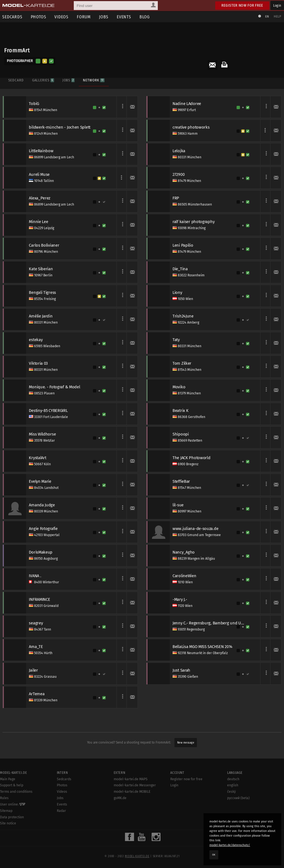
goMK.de (120, 823)
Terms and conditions (16, 817)
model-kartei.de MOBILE (132, 817)
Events (125, 17)
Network (94, 80)
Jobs (104, 17)
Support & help (12, 811)
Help (277, 17)
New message (186, 743)
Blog (145, 17)
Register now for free (242, 5)
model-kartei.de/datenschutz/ (230, 845)
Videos (62, 17)
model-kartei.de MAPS (131, 804)
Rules (4, 823)
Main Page (8, 804)
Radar (61, 836)
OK (214, 855)
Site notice (8, 849)
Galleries (43, 80)
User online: (13, 829)
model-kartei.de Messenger (135, 811)
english (233, 811)
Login (277, 5)
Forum (84, 17)
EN (267, 17)
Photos (39, 17)
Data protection (12, 842)
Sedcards (64, 804)
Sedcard (16, 80)
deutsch (233, 804)
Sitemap (6, 836)
